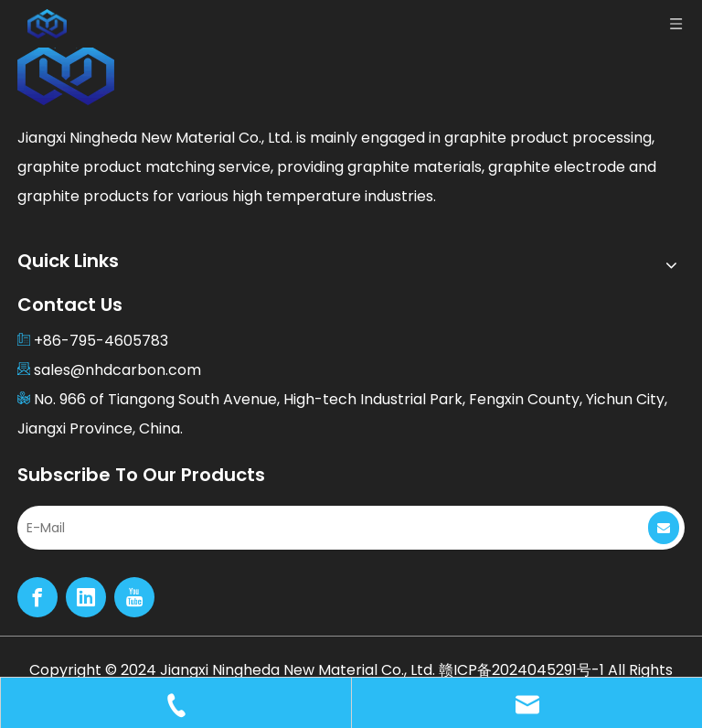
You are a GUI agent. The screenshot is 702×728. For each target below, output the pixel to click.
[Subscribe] (664, 528)
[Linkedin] (86, 597)
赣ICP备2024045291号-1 (521, 670)
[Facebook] (37, 597)
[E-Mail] (318, 528)
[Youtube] (134, 597)
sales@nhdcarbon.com (117, 370)
